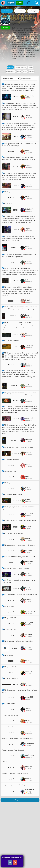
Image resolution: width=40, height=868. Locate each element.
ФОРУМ (20, 11)
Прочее (30, 67)
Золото (25, 72)
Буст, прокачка (11, 72)
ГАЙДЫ (33, 11)
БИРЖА (7, 11)
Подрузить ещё (20, 800)
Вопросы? (11, 3)
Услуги (19, 72)
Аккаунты (10, 67)
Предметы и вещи (21, 67)
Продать (19, 3)
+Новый (32, 72)
